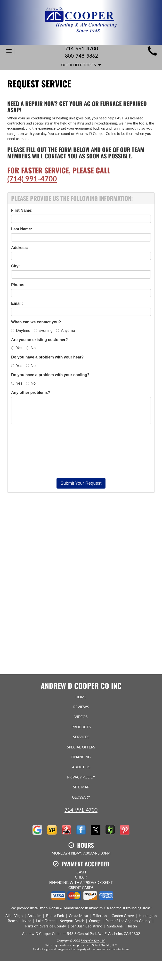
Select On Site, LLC (93, 941)
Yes (17, 348)
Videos (81, 717)
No (31, 348)
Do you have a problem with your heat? (47, 357)
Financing (81, 757)
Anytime (65, 331)
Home (81, 697)
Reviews (81, 707)
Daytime (21, 331)
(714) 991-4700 (32, 179)
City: (16, 266)
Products (81, 727)
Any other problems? (31, 393)
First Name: (22, 210)
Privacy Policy (81, 777)
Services (81, 737)
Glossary (81, 797)
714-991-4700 (81, 810)
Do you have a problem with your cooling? (50, 375)
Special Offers (81, 747)
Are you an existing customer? (40, 340)
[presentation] (81, 455)
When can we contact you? (36, 322)
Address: (20, 248)
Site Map (81, 787)
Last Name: (22, 229)
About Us (81, 767)
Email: (17, 303)
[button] (81, 483)
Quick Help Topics (81, 65)
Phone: (18, 285)
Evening (43, 331)
